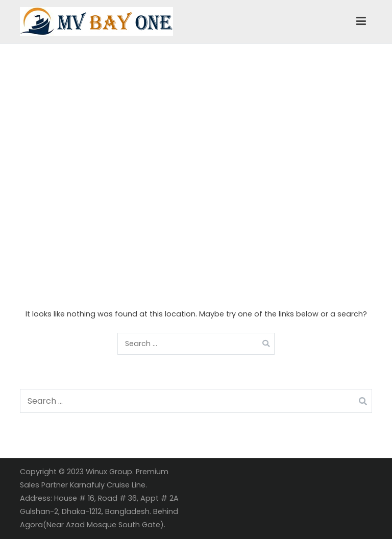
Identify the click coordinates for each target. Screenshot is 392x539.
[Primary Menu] (361, 21)
